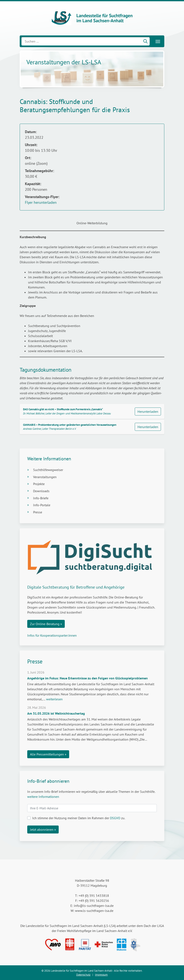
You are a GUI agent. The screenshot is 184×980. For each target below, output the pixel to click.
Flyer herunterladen (41, 202)
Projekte (39, 484)
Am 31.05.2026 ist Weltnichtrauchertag (56, 713)
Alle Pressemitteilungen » (48, 754)
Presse (38, 512)
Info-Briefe (41, 498)
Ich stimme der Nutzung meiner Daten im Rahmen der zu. (79, 818)
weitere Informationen (43, 797)
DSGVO (115, 818)
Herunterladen (148, 411)
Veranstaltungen (45, 477)
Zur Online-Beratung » (46, 624)
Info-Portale (42, 505)
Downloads (41, 491)
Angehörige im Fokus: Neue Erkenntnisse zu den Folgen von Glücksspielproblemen (87, 678)
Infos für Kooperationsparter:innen (52, 635)
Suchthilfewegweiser (48, 470)
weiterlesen (54, 699)
